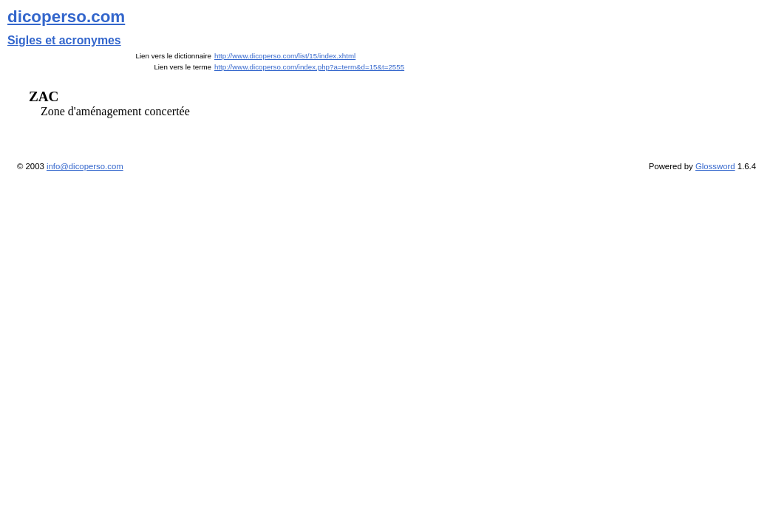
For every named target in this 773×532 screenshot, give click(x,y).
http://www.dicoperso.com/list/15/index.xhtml (285, 56)
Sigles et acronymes (64, 40)
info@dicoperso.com (85, 166)
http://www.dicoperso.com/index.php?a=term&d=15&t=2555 (309, 67)
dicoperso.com (66, 17)
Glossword (715, 166)
